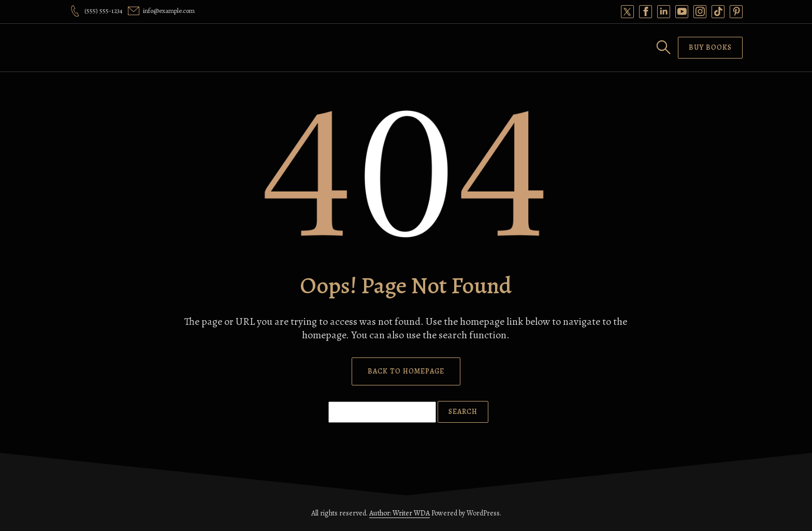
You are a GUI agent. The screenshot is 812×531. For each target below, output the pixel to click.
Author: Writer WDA (400, 513)
